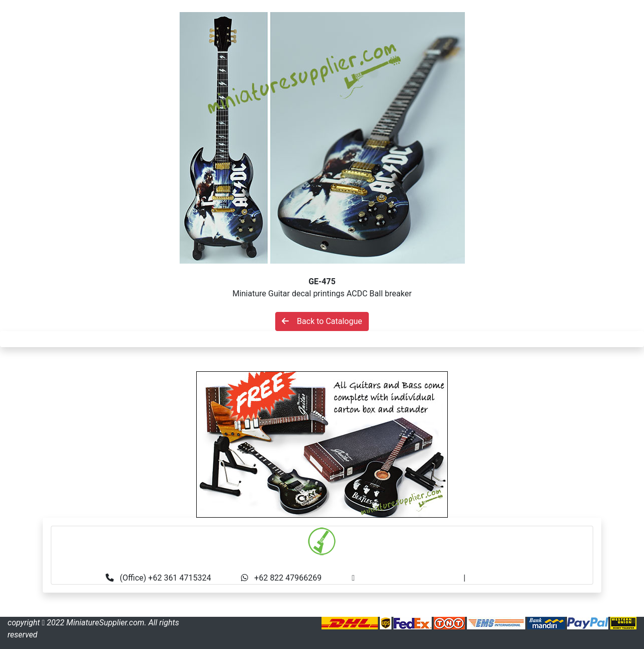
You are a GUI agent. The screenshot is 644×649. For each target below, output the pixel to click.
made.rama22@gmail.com (515, 578)
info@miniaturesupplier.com (412, 578)
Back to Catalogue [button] (322, 321)
